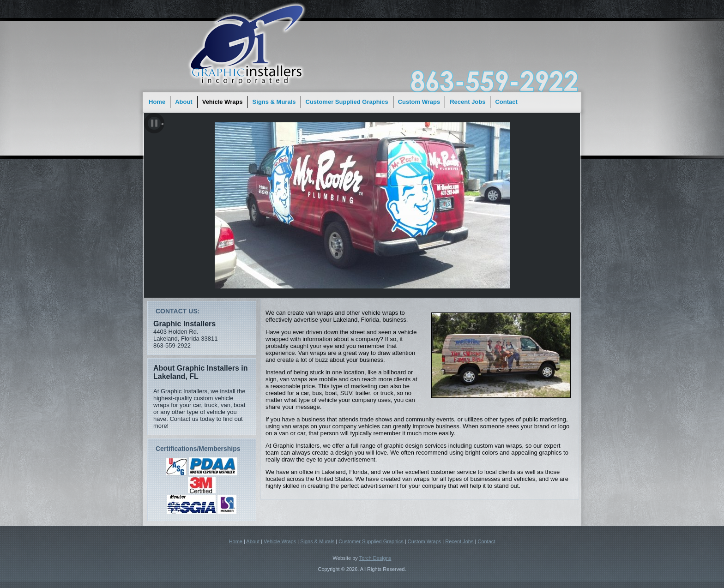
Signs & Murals (274, 102)
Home (157, 102)
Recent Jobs (468, 102)
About (184, 102)
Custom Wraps (419, 102)
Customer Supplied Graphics (347, 102)
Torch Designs (375, 558)
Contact (506, 102)
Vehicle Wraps (223, 102)
